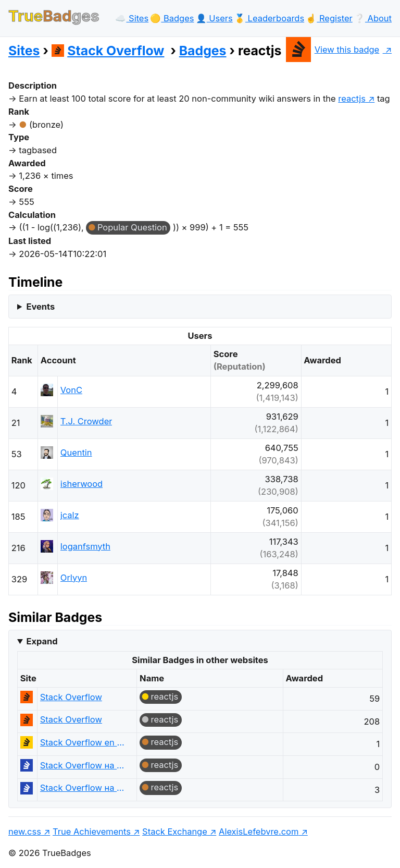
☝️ (329, 18)
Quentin (76, 453)
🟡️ (172, 18)
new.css (25, 832)
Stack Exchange (175, 832)
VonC (71, 390)
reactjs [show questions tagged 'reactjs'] (352, 99)
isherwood (82, 484)
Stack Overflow (108, 51)
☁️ (132, 18)
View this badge (333, 50)
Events (40, 307)
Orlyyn (74, 578)
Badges (203, 51)
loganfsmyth (85, 546)
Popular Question (132, 227)
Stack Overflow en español (83, 742)
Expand (42, 641)
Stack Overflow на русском (83, 765)
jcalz (70, 515)
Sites (24, 51)
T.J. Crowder (86, 421)
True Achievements (92, 832)
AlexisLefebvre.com (259, 832)
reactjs (165, 696)
